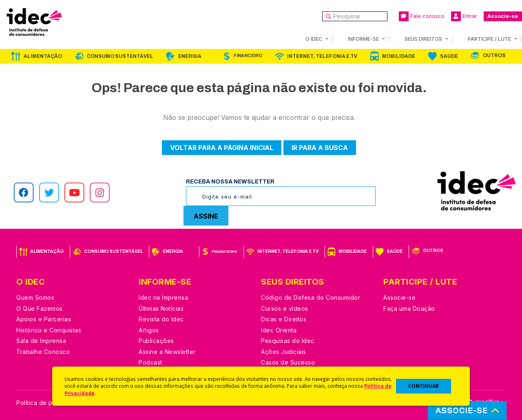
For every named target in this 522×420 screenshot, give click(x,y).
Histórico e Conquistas (49, 330)
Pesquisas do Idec (288, 341)
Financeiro (248, 56)
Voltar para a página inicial (222, 148)
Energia (190, 56)
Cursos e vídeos (285, 308)
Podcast (150, 362)
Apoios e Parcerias (44, 319)
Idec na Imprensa (163, 297)
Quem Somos (35, 297)
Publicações (156, 341)
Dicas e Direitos (284, 319)
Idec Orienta (279, 330)
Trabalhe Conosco (43, 352)
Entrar (464, 16)
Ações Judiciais (284, 352)
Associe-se (503, 16)
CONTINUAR (424, 386)
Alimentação (43, 56)
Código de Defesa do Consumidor (311, 297)
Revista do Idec (161, 319)
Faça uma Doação (409, 308)
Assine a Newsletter (167, 352)
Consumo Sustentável (120, 56)
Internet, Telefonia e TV (322, 56)
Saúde (449, 56)
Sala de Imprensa (41, 341)
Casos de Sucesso (288, 362)
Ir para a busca (320, 148)
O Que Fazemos (40, 308)
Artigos (149, 330)
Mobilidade (399, 56)
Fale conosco (422, 16)
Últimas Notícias (161, 308)
